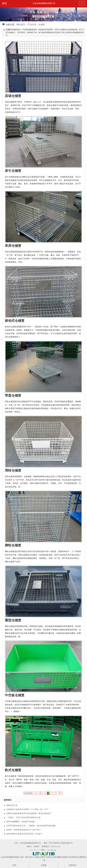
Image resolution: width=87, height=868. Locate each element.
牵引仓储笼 (13, 171)
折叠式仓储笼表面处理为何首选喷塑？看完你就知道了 (29, 813)
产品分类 (32, 25)
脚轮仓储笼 (13, 545)
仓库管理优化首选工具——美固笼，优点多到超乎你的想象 (31, 826)
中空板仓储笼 (15, 695)
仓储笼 (42, 25)
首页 (4, 3)
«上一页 (38, 793)
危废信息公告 (12, 805)
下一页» (58, 793)
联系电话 (73, 865)
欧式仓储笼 (13, 770)
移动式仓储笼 (15, 321)
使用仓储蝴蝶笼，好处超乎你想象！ (21, 822)
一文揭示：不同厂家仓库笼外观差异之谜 (23, 818)
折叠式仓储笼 (45, 857)
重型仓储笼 (13, 620)
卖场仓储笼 (13, 96)
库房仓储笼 (13, 246)
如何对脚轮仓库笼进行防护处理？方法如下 (24, 834)
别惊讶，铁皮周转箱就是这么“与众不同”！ (24, 830)
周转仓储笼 (13, 470)
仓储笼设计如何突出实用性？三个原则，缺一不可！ (28, 809)
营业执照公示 (36, 850)
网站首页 (21, 25)
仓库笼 (54, 857)
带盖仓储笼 (13, 395)
